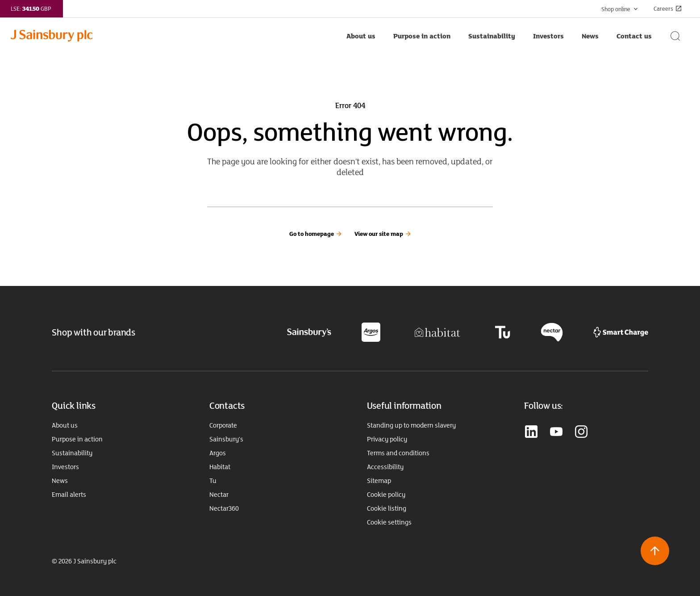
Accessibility (385, 467)
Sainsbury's (226, 439)
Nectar (219, 495)
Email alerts (69, 495)
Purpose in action (77, 439)
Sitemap (379, 481)
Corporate (223, 425)
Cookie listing (387, 508)
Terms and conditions (398, 453)
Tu (213, 481)
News (60, 481)
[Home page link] (174, 36)
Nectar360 (224, 508)
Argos (218, 453)
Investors (65, 467)
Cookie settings (389, 522)
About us (65, 425)
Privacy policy (387, 439)
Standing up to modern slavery (411, 425)
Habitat (220, 467)
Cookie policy (386, 495)
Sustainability (72, 453)
